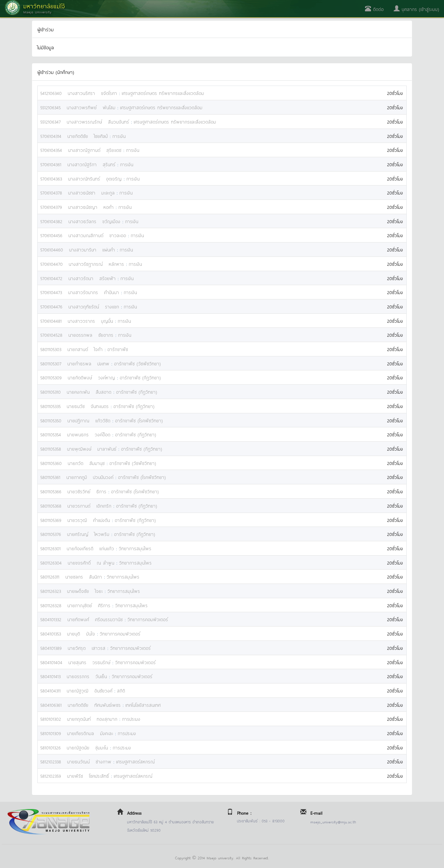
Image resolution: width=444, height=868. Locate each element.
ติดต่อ (374, 9)
